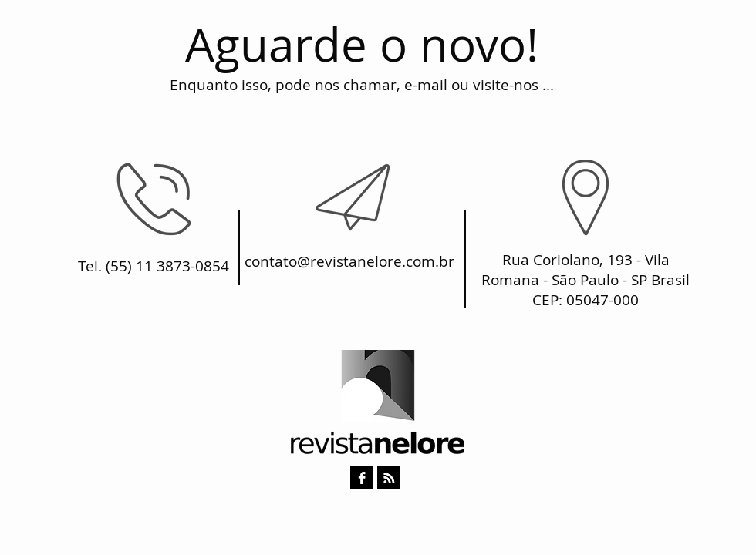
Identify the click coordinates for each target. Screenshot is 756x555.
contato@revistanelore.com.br (349, 261)
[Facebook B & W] (362, 478)
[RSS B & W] (389, 478)
